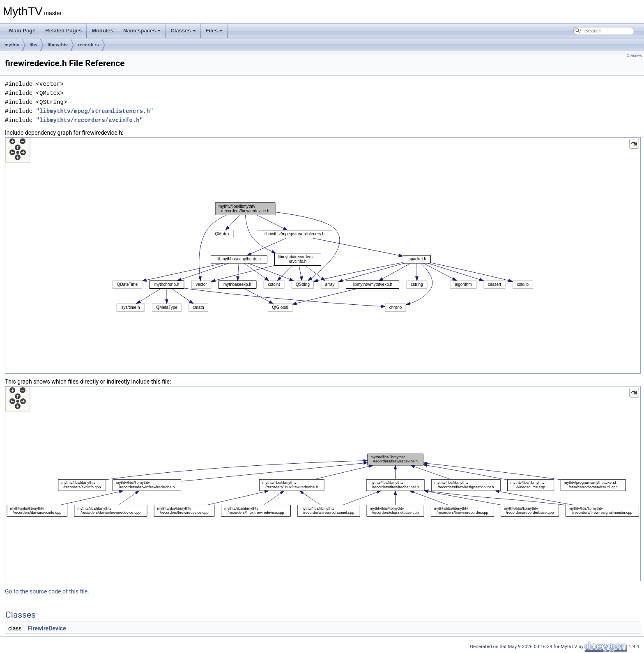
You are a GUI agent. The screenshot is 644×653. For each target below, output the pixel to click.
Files (214, 31)
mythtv (12, 45)
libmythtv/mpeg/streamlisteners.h (95, 111)
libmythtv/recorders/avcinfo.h (90, 120)
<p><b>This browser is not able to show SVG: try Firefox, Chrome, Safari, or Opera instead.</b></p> (323, 255)
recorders (89, 45)
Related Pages (63, 31)
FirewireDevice (47, 628)
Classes (183, 31)
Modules (102, 31)
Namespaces (142, 31)
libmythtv (58, 45)
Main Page (22, 31)
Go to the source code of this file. (47, 591)
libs (33, 45)
